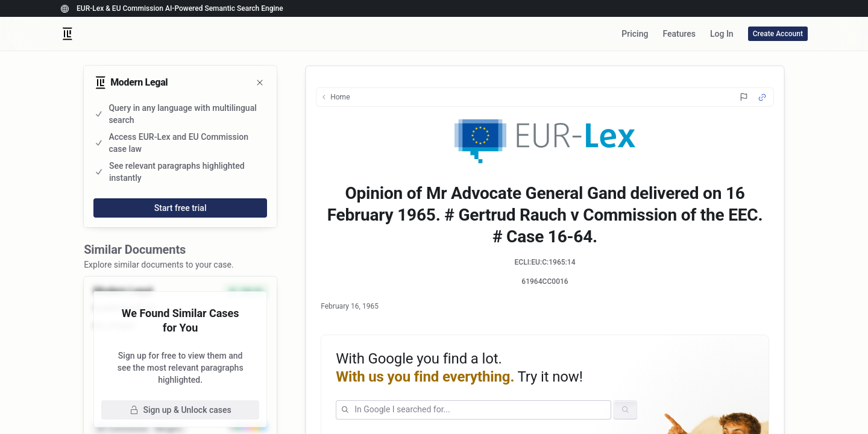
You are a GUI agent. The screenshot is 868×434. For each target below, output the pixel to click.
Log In (722, 34)
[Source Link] (762, 97)
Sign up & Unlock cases (181, 410)
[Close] (260, 83)
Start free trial (181, 208)
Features (679, 34)
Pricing (635, 34)
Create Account (778, 34)
